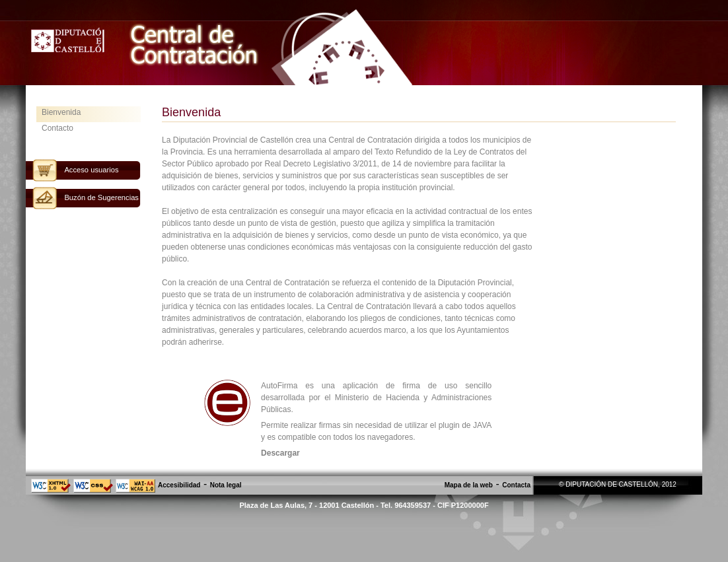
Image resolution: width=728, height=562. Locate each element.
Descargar (280, 453)
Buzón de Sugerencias (101, 197)
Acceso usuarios (91, 170)
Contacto (57, 128)
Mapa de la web (469, 485)
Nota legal (226, 485)
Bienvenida (61, 112)
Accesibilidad (179, 485)
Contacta (516, 485)
